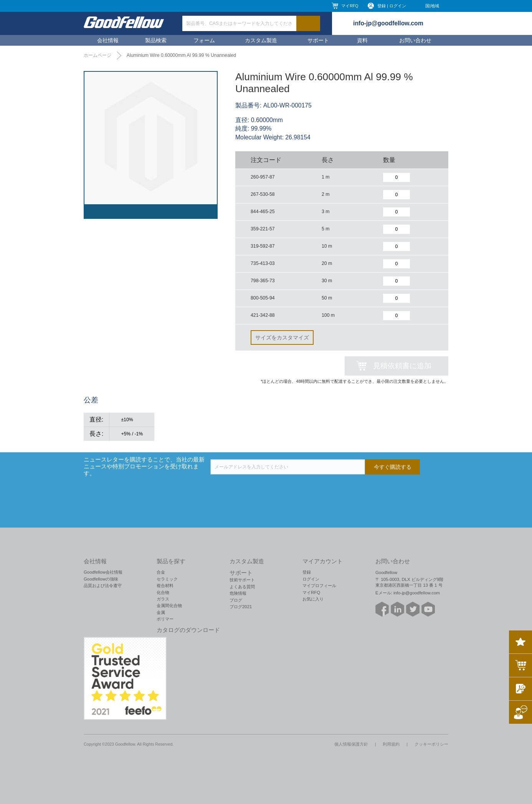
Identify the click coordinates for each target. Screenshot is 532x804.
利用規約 (391, 744)
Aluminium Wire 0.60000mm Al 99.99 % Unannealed (181, 55)
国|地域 (432, 6)
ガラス (163, 599)
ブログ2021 (241, 607)
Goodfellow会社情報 (103, 572)
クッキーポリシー (431, 744)
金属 (161, 612)
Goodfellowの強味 (101, 579)
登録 (307, 572)
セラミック (167, 579)
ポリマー (165, 619)
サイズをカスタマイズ (282, 337)
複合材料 (165, 586)
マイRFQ (350, 6)
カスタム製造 (261, 40)
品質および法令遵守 (103, 586)
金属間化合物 (169, 605)
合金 (161, 572)
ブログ (236, 600)
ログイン (311, 579)
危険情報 (238, 593)
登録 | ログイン (392, 6)
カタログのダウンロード (188, 630)
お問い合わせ (415, 40)
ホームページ (97, 55)
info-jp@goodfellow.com (388, 23)
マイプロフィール (319, 586)
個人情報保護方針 (351, 744)
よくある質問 (242, 587)
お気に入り (313, 599)
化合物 (163, 592)
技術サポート (242, 580)
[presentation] (269, 490)
